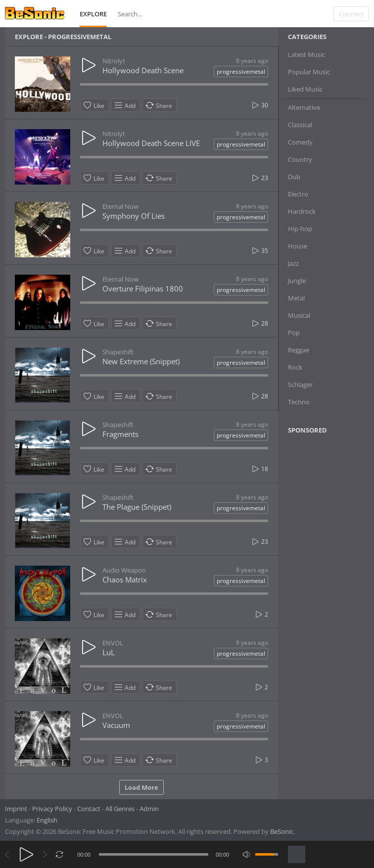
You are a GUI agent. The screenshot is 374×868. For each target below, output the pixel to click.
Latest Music (306, 54)
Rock (295, 367)
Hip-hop (300, 229)
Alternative (304, 107)
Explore (93, 14)
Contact (89, 809)
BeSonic (282, 831)
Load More (141, 787)
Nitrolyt (114, 61)
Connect (351, 14)
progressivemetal (241, 72)
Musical (299, 315)
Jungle (297, 281)
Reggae (299, 350)
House (298, 246)
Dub (294, 177)
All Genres (120, 809)
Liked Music (305, 89)
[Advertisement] (330, 596)
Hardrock (302, 211)
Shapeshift (118, 352)
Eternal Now (120, 206)
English (47, 820)
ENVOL (113, 643)
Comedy (300, 142)
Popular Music (309, 72)
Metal (296, 298)
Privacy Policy (52, 809)
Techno (299, 402)
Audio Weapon (124, 570)
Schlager (300, 385)
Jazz (293, 263)
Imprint (16, 809)
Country (300, 159)
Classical (300, 125)
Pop (294, 333)
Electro (298, 194)
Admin (149, 809)
